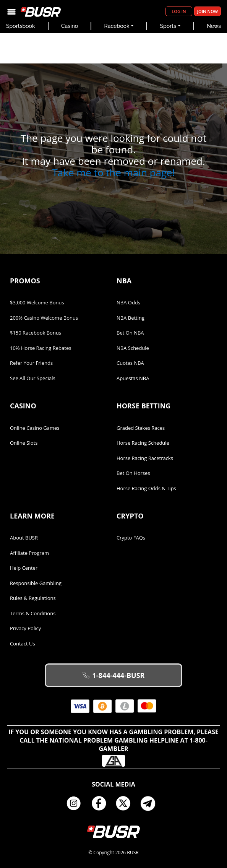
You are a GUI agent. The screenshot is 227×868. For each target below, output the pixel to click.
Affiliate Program (29, 553)
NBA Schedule (133, 348)
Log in (179, 11)
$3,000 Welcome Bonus (37, 302)
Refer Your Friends (31, 363)
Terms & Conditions (33, 613)
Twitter (126, 803)
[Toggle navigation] (11, 11)
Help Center (24, 568)
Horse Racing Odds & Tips (146, 488)
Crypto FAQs (131, 538)
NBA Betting (131, 318)
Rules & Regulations (33, 598)
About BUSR (24, 538)
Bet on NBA (130, 333)
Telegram (151, 803)
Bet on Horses (133, 473)
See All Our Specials (33, 378)
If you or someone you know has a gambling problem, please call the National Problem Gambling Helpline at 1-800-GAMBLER (113, 747)
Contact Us (23, 644)
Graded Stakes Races (141, 428)
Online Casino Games (35, 428)
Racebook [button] (117, 26)
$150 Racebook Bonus (36, 333)
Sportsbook (21, 26)
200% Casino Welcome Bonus (44, 318)
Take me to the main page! (113, 172)
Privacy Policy (25, 628)
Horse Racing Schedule (143, 443)
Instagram (76, 803)
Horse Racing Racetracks (145, 458)
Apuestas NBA (133, 378)
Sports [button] (168, 26)
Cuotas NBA (130, 363)
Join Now (208, 11)
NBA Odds (128, 302)
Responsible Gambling (36, 583)
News (214, 26)
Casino (70, 26)
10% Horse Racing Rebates (41, 348)
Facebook (101, 803)
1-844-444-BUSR (114, 675)
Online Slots (24, 443)
